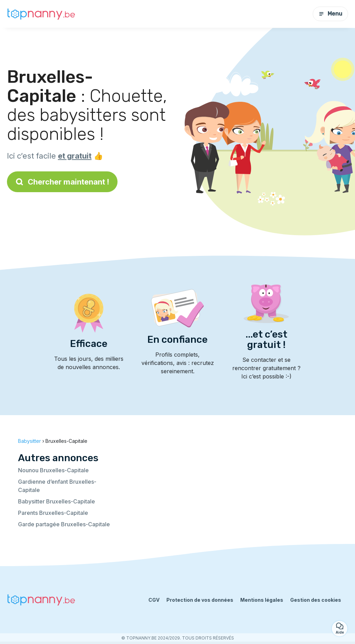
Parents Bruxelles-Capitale (53, 513)
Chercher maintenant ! (62, 182)
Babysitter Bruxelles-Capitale (57, 501)
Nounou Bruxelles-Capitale (53, 470)
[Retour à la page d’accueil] (42, 14)
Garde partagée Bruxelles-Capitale (64, 524)
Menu (330, 14)
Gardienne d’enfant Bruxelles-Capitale (57, 486)
